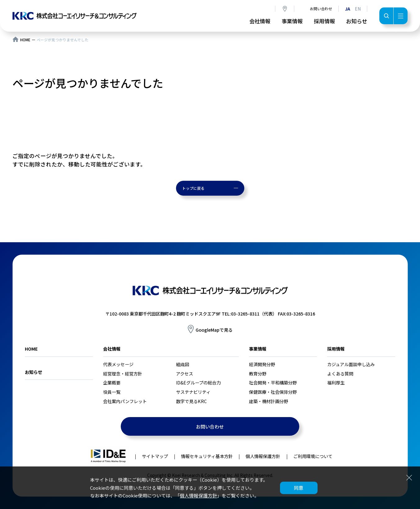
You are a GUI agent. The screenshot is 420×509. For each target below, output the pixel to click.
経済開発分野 (262, 364)
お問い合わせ (321, 9)
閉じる (409, 477)
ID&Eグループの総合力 (198, 383)
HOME (25, 40)
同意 (299, 488)
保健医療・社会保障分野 (273, 392)
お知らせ (357, 21)
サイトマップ (155, 456)
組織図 (183, 364)
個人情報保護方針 (198, 495)
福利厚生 (336, 383)
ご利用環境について (313, 456)
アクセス (285, 9)
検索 (386, 16)
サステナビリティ (193, 392)
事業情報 (292, 21)
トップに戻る (193, 188)
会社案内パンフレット (125, 401)
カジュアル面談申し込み (351, 364)
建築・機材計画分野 (269, 401)
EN (358, 9)
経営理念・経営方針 (123, 374)
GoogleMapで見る (214, 330)
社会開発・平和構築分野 (273, 383)
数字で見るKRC (191, 401)
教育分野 (258, 374)
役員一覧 (112, 392)
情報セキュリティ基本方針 (207, 456)
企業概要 (112, 383)
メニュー (400, 16)
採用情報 (324, 21)
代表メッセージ (118, 364)
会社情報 (260, 21)
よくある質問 (340, 374)
